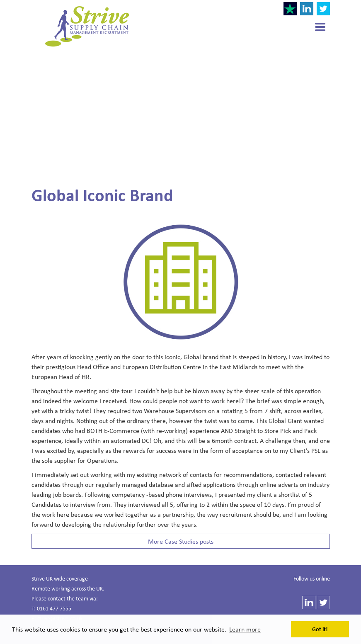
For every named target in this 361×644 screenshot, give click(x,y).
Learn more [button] (245, 629)
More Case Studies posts (181, 541)
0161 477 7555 (54, 608)
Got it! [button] (320, 629)
